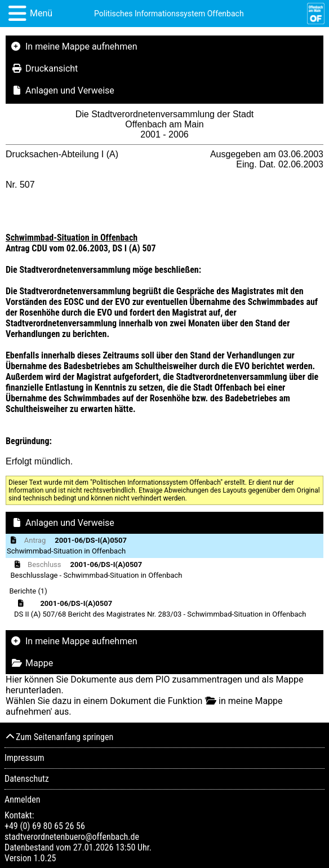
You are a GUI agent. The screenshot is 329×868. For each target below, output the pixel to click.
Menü (41, 13)
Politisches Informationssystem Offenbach (169, 14)
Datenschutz (27, 779)
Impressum (25, 758)
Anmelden (22, 800)
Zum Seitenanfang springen (59, 737)
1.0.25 (45, 858)
